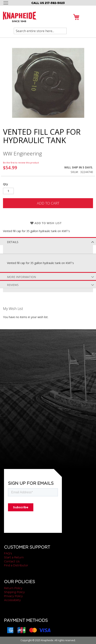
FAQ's (8, 553)
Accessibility (12, 600)
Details (13, 242)
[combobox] (40, 31)
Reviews (13, 285)
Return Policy (13, 588)
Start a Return (14, 557)
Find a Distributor (16, 565)
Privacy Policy (13, 596)
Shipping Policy (14, 592)
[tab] (48, 241)
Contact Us (12, 561)
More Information (21, 277)
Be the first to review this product (21, 163)
